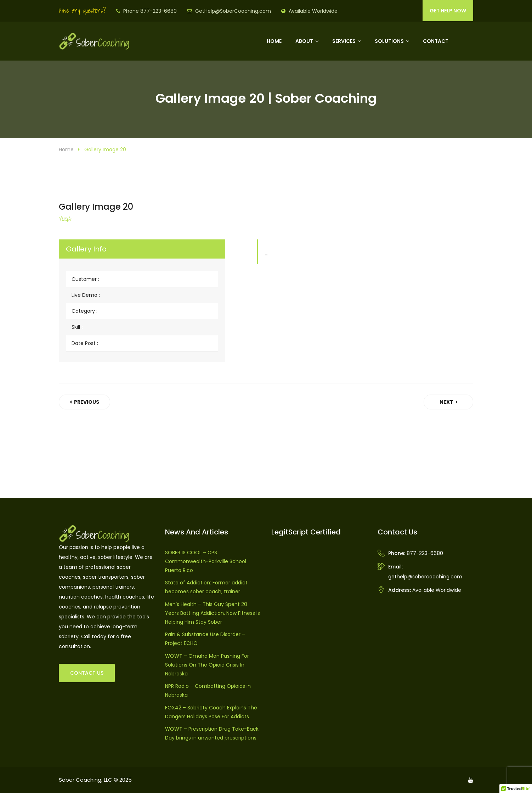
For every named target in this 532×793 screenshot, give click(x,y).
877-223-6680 (425, 553)
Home (274, 41)
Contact (436, 41)
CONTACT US (87, 673)
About (304, 41)
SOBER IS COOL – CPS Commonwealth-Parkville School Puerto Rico (206, 561)
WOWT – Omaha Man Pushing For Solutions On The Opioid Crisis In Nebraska (207, 665)
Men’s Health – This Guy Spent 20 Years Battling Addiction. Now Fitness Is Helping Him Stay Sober (213, 613)
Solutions (389, 41)
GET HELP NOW (448, 11)
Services (344, 41)
